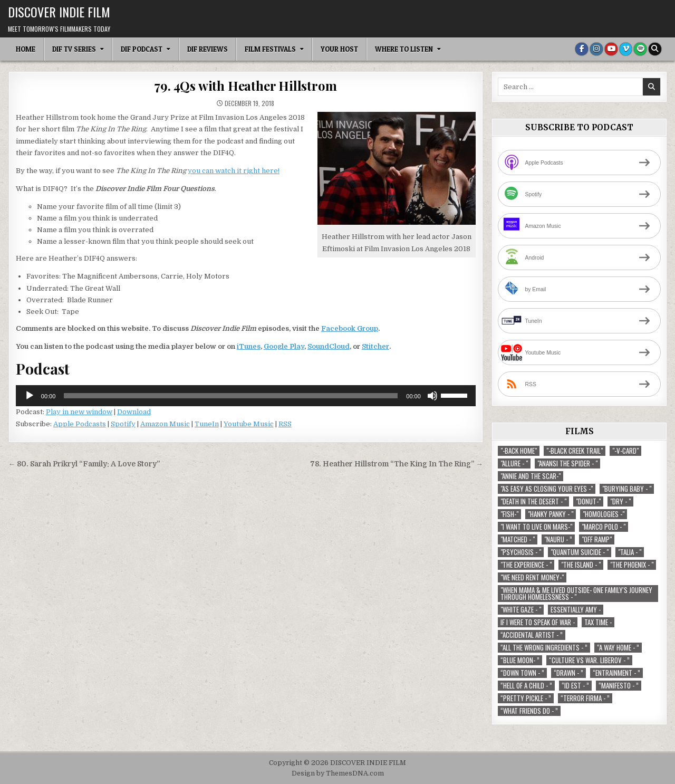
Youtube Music (249, 424)
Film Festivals (270, 49)
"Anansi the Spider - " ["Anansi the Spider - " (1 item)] (567, 463)
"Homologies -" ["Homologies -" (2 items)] (604, 514)
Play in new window (79, 412)
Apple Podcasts (80, 424)
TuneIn (207, 424)
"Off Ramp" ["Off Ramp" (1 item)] (597, 539)
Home (26, 49)
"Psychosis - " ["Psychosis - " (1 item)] (521, 552)
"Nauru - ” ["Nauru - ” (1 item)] (558, 539)
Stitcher (375, 346)
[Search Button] (655, 49)
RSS (285, 424)
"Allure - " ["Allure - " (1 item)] (514, 463)
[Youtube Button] (611, 49)
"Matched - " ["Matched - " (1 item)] (518, 539)
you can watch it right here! (234, 171)
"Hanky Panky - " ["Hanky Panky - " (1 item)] (551, 514)
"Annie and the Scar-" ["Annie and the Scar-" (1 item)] (531, 476)
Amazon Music (165, 424)
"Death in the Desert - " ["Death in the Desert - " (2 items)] (533, 501)
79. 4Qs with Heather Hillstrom (245, 85)
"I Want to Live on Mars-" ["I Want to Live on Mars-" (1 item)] (536, 527)
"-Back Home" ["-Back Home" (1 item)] (519, 451)
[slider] (231, 396)
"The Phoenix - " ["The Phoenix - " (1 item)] (632, 565)
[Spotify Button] (640, 49)
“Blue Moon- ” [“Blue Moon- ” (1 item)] (520, 660)
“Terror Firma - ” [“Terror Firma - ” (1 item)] (585, 698)
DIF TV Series (74, 49)
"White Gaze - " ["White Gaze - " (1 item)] (521, 610)
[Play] (30, 396)
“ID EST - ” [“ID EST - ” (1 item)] (575, 686)
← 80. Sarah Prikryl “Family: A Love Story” (84, 464)
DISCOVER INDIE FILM (59, 12)
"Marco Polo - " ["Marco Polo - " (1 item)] (604, 527)
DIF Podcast (142, 49)
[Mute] (432, 396)
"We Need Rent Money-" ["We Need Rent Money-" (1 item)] (532, 577)
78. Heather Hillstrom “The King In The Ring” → (397, 464)
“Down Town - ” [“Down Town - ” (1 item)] (522, 673)
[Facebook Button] (581, 49)
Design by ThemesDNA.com (338, 773)
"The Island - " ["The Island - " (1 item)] (581, 565)
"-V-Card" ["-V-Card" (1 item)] (625, 451)
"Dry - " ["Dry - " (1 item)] (620, 501)
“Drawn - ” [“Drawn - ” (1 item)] (568, 673)
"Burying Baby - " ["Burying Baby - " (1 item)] (627, 489)
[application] (246, 396)
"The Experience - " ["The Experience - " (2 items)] (526, 565)
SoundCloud (329, 346)
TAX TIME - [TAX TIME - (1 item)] (598, 622)
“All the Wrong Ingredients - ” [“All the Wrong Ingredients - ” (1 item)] (544, 648)
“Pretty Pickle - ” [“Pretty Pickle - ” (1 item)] (526, 698)
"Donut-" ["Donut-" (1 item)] (588, 501)
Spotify (123, 424)
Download (134, 412)
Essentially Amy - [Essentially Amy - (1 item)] (576, 610)
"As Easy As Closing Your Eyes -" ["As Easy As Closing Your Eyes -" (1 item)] (547, 489)
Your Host (339, 49)
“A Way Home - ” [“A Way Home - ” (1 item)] (618, 648)
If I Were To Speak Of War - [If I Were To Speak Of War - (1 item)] (538, 622)
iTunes (249, 346)
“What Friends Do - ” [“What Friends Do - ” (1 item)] (529, 711)
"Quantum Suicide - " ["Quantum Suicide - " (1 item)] (580, 552)
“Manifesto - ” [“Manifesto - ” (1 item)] (619, 686)
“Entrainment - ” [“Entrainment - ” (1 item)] (616, 673)
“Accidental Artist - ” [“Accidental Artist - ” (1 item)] (532, 635)
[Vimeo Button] (625, 49)
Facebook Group (350, 328)
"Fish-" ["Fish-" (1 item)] (509, 514)
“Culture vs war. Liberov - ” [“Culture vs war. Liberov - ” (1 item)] (589, 660)
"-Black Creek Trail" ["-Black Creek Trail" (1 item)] (575, 451)
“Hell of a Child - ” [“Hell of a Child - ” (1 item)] (526, 686)
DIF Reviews (208, 49)
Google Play (284, 346)
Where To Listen (404, 49)
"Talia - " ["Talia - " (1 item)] (630, 552)
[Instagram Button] (596, 49)
